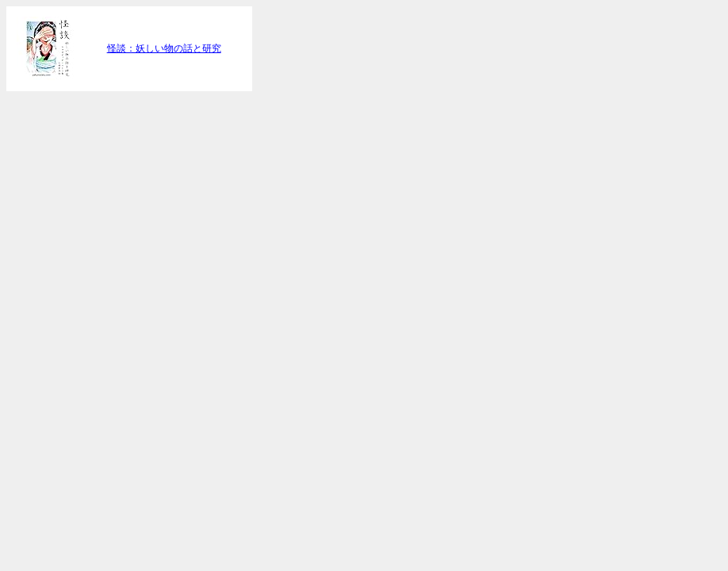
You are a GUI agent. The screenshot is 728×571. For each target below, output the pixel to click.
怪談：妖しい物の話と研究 (164, 48)
